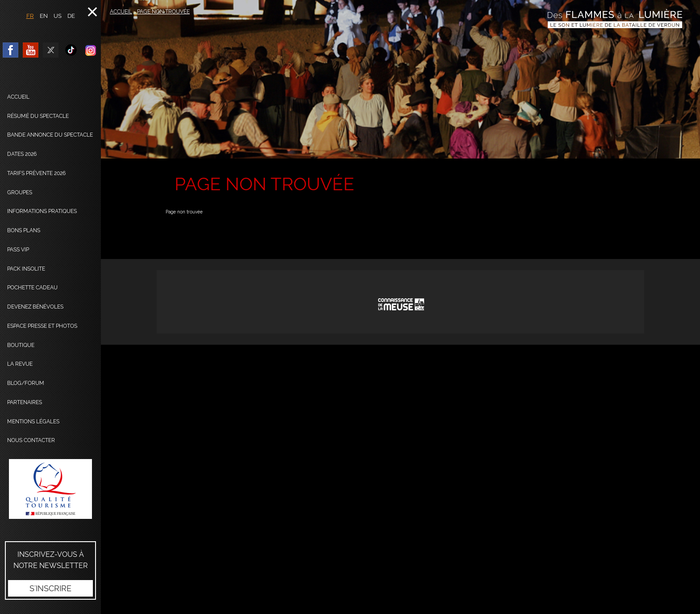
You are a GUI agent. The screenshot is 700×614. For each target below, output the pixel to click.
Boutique (21, 345)
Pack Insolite (26, 269)
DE (71, 16)
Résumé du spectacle (38, 116)
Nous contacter (31, 440)
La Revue (20, 364)
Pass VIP (18, 250)
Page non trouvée (163, 12)
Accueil (18, 97)
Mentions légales (33, 422)
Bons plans (24, 230)
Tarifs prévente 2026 (36, 173)
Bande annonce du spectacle (50, 135)
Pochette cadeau (32, 288)
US (58, 16)
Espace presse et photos (42, 326)
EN (44, 16)
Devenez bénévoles (35, 307)
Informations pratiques (42, 211)
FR (30, 16)
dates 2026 (22, 154)
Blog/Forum (26, 383)
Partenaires (25, 402)
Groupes (20, 192)
